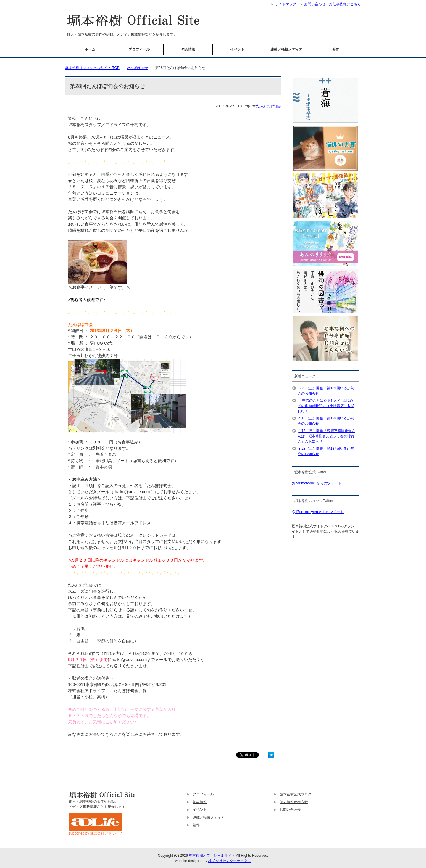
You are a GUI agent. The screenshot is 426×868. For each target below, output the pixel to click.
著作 (335, 49)
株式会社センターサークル (230, 861)
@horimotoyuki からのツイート (317, 483)
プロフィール (139, 49)
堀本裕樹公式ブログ (296, 794)
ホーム (90, 49)
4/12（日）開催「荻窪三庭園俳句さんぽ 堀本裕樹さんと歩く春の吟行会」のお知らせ (326, 436)
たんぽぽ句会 (269, 106)
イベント (237, 49)
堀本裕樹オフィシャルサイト (212, 856)
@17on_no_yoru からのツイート (318, 512)
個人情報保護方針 (294, 802)
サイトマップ (285, 4)
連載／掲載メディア (286, 49)
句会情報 (188, 49)
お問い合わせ (290, 810)
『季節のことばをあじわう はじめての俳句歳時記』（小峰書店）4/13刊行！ (326, 406)
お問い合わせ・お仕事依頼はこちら (333, 4)
